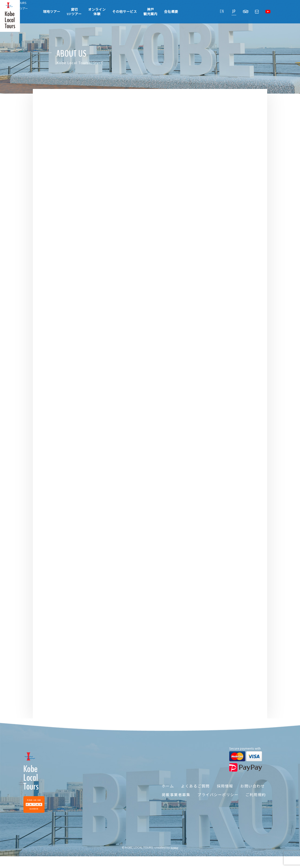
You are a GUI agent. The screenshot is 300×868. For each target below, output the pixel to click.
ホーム (164, 794)
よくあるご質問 (193, 794)
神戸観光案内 (150, 12)
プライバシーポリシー (216, 803)
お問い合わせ (253, 794)
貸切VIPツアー (74, 12)
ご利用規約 (255, 803)
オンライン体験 (97, 12)
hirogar (174, 859)
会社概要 (171, 12)
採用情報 (224, 794)
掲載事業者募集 (172, 803)
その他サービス (125, 12)
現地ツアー (52, 12)
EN (222, 11)
